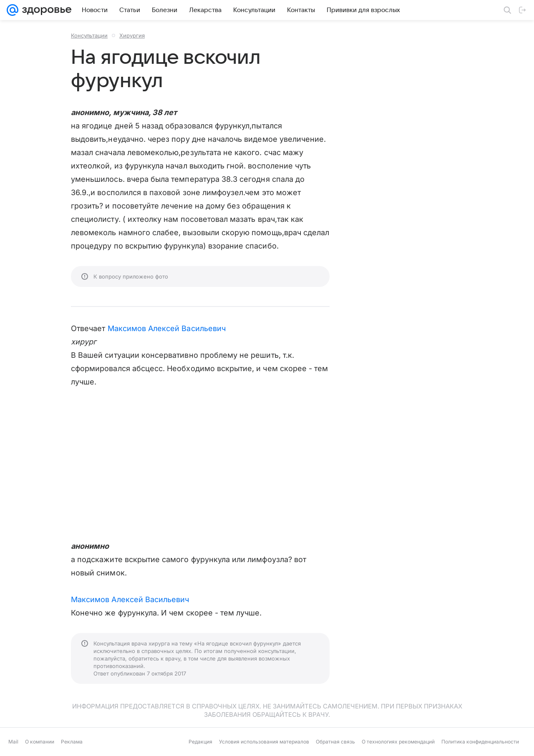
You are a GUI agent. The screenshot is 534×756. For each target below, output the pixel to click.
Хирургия (132, 35)
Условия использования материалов (264, 742)
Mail (13, 742)
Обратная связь (335, 742)
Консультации (89, 35)
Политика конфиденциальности (480, 742)
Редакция (200, 742)
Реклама (72, 742)
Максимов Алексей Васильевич (167, 328)
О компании (40, 742)
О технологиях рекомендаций (398, 742)
